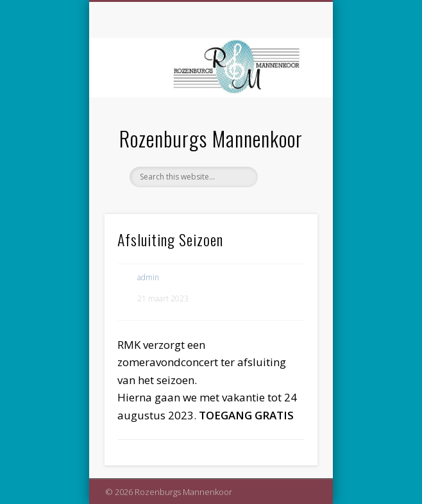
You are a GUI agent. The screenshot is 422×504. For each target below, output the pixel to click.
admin (148, 277)
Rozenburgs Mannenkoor (211, 138)
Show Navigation (286, 115)
